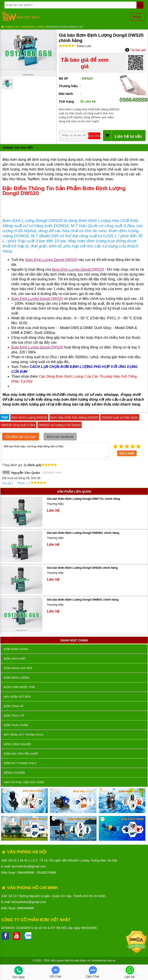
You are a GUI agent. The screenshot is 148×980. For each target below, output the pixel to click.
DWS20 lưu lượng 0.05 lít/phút (60, 425)
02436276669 (47, 873)
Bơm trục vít (14, 716)
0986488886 (26, 873)
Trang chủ (10, 27)
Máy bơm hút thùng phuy (24, 735)
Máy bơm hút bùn (17, 697)
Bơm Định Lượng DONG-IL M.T (65, 27)
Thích (19, 483)
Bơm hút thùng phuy (20, 763)
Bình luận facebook (60, 437)
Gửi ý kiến (127, 453)
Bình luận (84, 46)
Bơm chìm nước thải (19, 687)
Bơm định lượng (33, 27)
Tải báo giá (135, 50)
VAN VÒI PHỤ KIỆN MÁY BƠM (24, 782)
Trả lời (7, 483)
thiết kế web (72, 961)
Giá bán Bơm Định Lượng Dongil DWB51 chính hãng (83, 600)
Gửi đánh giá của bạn (21, 437)
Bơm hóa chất (15, 659)
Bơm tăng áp (14, 706)
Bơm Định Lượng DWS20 (29, 417)
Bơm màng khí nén (18, 668)
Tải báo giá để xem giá (85, 63)
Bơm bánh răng (16, 649)
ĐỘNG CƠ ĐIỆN (14, 773)
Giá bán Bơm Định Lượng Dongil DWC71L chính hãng (83, 499)
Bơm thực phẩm (16, 725)
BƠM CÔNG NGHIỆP (18, 744)
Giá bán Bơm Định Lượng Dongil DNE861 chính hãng (83, 533)
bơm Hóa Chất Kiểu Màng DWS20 (74, 417)
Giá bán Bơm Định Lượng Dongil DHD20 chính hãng (82, 568)
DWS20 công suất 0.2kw (18, 425)
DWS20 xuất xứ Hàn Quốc (120, 417)
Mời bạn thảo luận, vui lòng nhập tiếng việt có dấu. (56, 451)
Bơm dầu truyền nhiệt (21, 754)
